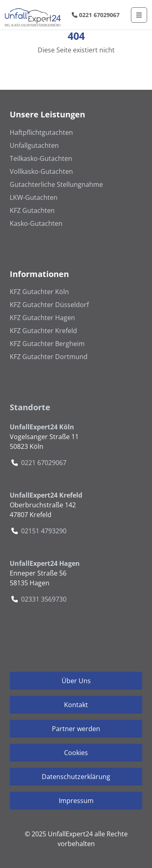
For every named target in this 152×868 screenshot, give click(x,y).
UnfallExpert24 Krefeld (46, 495)
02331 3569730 (44, 599)
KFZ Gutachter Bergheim (47, 344)
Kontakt (76, 705)
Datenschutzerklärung (76, 777)
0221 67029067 (96, 15)
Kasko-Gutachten (36, 223)
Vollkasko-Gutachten (41, 171)
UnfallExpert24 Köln (42, 427)
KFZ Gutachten (32, 210)
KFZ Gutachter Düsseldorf (49, 305)
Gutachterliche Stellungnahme (56, 184)
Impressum (76, 801)
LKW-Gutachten (34, 197)
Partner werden (76, 729)
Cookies (76, 753)
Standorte (30, 407)
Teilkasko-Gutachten (41, 158)
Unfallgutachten (34, 145)
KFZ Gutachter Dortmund (49, 357)
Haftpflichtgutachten (41, 132)
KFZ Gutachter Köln (39, 292)
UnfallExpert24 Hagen (45, 563)
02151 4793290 (44, 531)
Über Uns (76, 681)
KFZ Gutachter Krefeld (43, 331)
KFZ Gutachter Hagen (42, 318)
